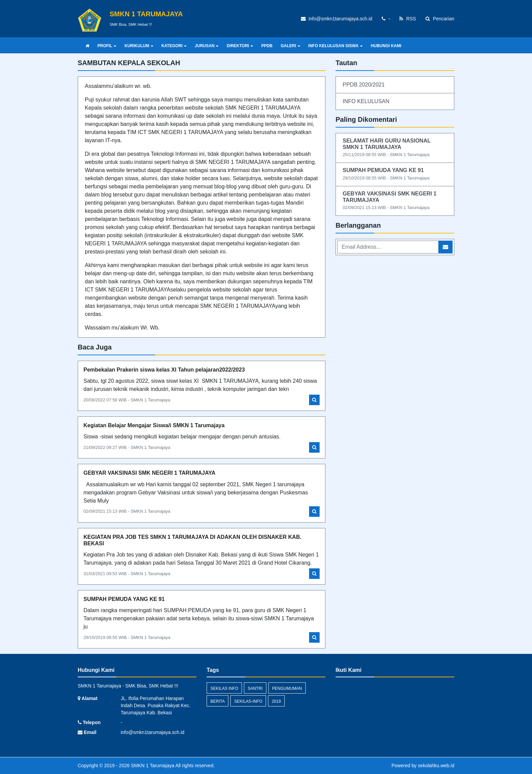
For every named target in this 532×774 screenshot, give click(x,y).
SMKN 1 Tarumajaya (152, 766)
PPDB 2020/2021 (364, 85)
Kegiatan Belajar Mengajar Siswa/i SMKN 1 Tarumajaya (154, 425)
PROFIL (107, 46)
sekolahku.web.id (436, 766)
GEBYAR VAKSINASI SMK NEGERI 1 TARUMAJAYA (149, 473)
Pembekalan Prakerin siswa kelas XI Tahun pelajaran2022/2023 (164, 370)
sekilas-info (248, 701)
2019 (276, 701)
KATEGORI (174, 46)
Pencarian (440, 19)
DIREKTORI (240, 46)
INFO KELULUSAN (366, 101)
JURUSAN (207, 46)
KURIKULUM (139, 46)
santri (255, 688)
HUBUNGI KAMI (386, 46)
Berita (217, 701)
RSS (408, 19)
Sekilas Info (224, 688)
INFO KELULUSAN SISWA (336, 46)
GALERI (290, 46)
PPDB (267, 46)
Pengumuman (287, 688)
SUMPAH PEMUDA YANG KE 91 (124, 599)
